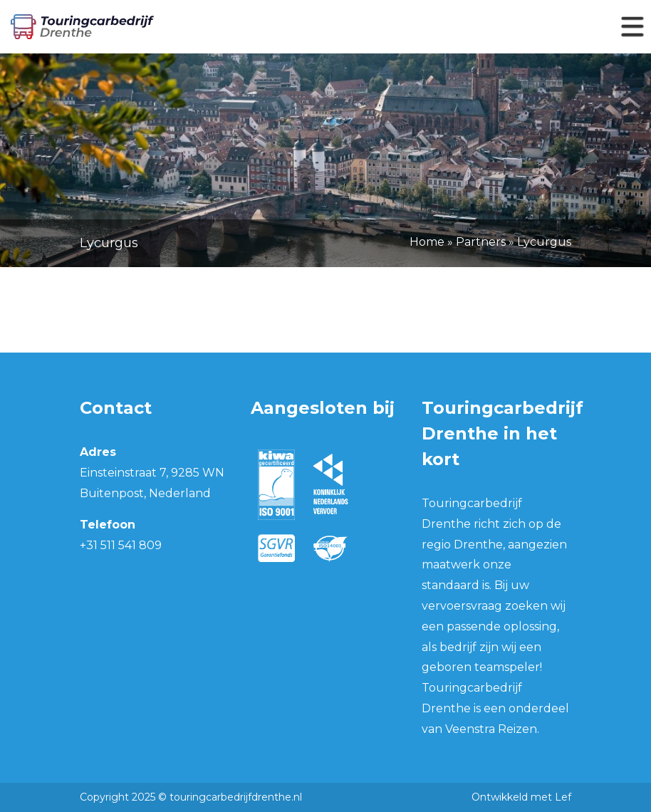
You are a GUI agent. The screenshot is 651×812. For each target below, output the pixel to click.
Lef (563, 797)
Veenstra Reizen (491, 729)
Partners (481, 242)
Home (427, 242)
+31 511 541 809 (121, 545)
